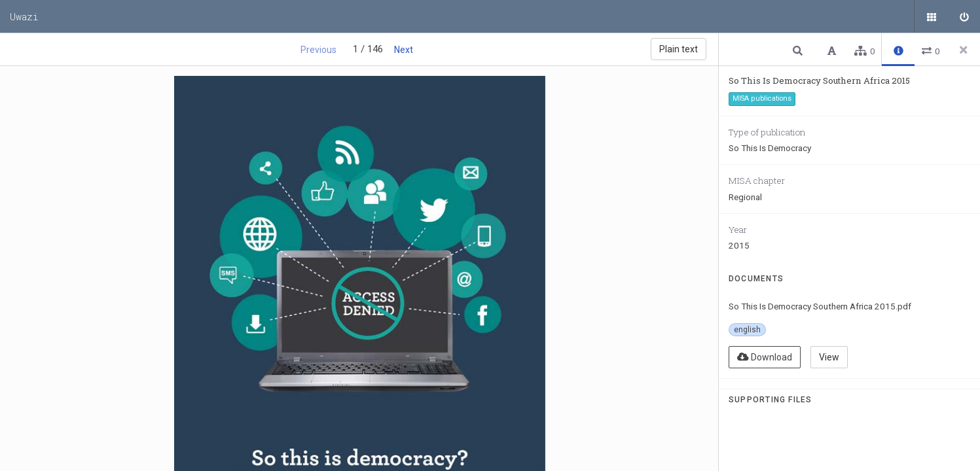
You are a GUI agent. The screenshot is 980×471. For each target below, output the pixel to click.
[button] (799, 50)
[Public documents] (931, 16)
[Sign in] (964, 16)
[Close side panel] (964, 50)
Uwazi (24, 16)
